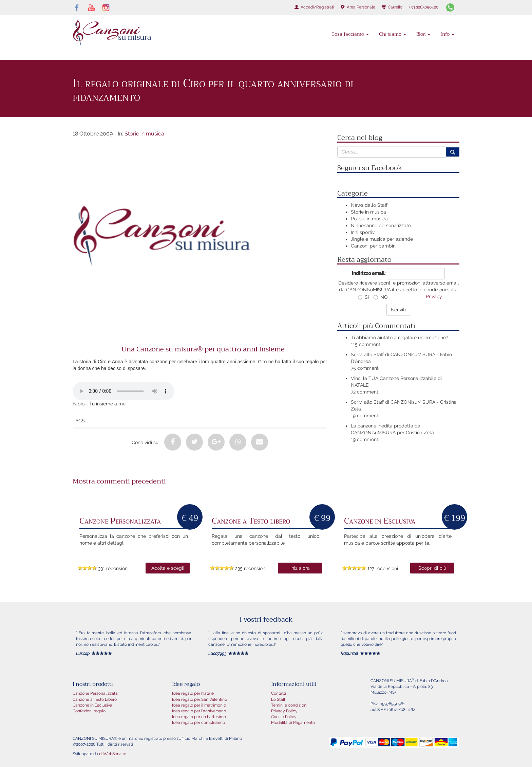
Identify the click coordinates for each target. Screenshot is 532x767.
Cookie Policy (284, 717)
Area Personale (358, 7)
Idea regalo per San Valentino (199, 699)
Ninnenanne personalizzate (381, 225)
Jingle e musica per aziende (382, 239)
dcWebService (113, 754)
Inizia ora (300, 568)
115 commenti (366, 344)
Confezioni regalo (89, 711)
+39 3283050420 (424, 7)
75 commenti (365, 368)
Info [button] (447, 34)
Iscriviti (398, 310)
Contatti (279, 693)
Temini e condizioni (289, 705)
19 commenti (365, 416)
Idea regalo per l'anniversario (199, 711)
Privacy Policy (284, 711)
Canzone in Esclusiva (92, 705)
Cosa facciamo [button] (350, 34)
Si (363, 297)
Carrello (392, 7)
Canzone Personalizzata (95, 693)
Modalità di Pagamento (293, 723)
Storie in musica (144, 134)
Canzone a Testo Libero (95, 699)
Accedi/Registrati (314, 7)
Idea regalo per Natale (193, 693)
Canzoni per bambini (374, 246)
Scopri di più (432, 568)
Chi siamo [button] (393, 34)
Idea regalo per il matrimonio (199, 705)
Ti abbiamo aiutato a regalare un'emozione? (400, 337)
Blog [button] (423, 34)
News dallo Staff (369, 205)
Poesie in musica (369, 219)
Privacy (434, 296)
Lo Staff (278, 699)
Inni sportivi (363, 232)
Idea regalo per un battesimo (199, 717)
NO (381, 297)
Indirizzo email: (369, 273)
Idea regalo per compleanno (198, 723)
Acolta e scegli (168, 568)
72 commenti (365, 392)
